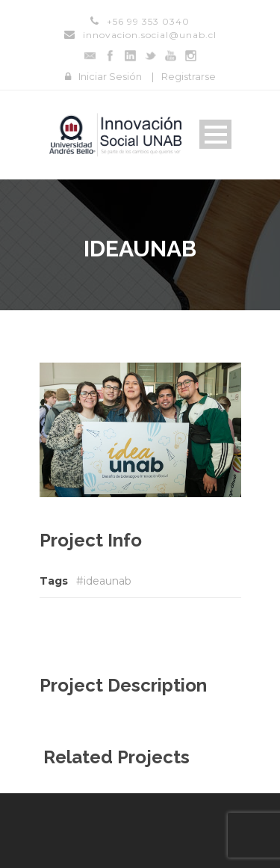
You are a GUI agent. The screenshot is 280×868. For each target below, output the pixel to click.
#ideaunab (104, 581)
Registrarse (189, 76)
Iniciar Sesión (110, 76)
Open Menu (215, 134)
